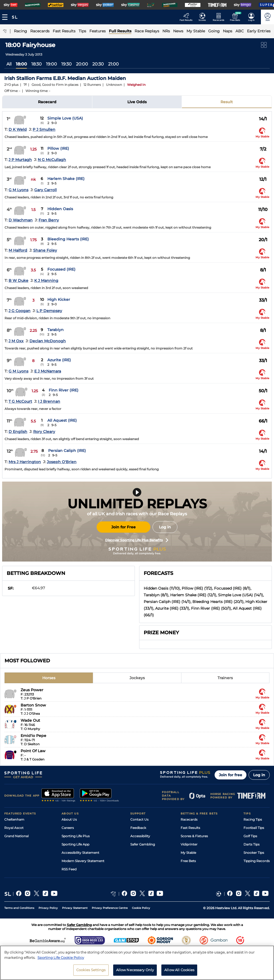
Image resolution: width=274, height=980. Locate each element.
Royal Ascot (14, 828)
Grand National (16, 836)
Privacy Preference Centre (110, 908)
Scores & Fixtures (194, 836)
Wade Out (30, 720)
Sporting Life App (75, 844)
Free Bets (188, 861)
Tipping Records (257, 861)
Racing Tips (253, 819)
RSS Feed (69, 869)
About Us (69, 819)
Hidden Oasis (60, 209)
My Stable (188, 853)
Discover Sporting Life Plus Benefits (137, 540)
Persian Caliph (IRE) (67, 451)
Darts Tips (252, 844)
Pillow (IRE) (58, 148)
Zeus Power (32, 690)
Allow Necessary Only (135, 970)
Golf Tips (250, 836)
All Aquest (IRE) (62, 420)
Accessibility (140, 836)
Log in (165, 527)
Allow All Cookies (179, 970)
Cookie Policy (141, 908)
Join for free (231, 775)
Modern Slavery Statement (83, 861)
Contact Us (139, 819)
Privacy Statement (75, 908)
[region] (137, 963)
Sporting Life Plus (76, 836)
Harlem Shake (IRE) (66, 179)
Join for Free (123, 527)
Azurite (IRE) (59, 360)
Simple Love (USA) (65, 118)
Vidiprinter (189, 844)
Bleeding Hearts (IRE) (68, 239)
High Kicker (59, 299)
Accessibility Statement (80, 853)
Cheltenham (14, 819)
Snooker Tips (254, 853)
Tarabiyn (56, 330)
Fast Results (190, 828)
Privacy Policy (48, 908)
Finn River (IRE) (64, 390)
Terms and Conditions (19, 908)
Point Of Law (33, 751)
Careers (68, 828)
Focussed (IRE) (61, 269)
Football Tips (254, 828)
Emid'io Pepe (33, 736)
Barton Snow (33, 705)
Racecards (189, 819)
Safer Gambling (143, 844)
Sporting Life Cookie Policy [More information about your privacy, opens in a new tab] (61, 958)
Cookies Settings (91, 970)
